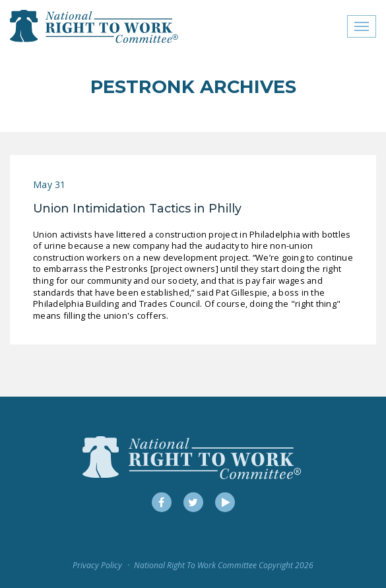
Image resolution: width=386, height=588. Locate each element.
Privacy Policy (97, 565)
